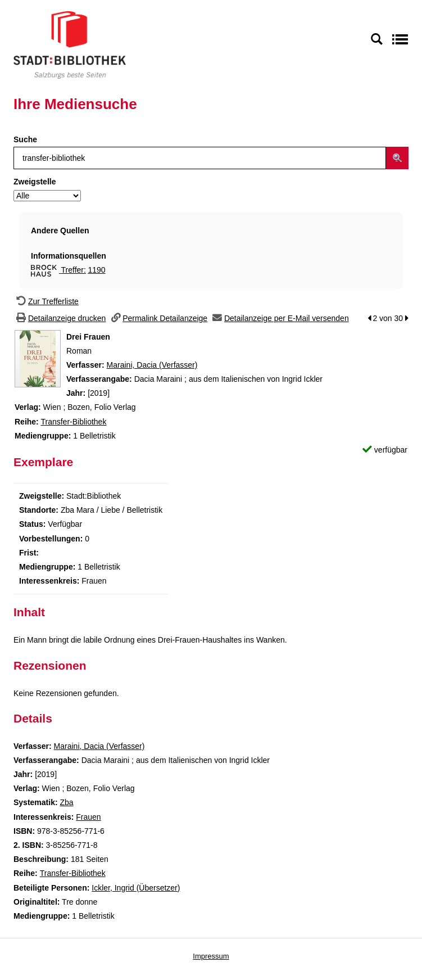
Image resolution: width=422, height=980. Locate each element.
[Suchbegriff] (200, 158)
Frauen (88, 817)
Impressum (211, 956)
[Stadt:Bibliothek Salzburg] (70, 44)
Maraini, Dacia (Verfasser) (152, 365)
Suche (25, 139)
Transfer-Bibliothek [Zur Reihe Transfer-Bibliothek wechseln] (73, 422)
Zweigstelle (35, 182)
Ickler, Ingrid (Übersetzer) (136, 888)
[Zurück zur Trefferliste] (46, 301)
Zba (66, 802)
